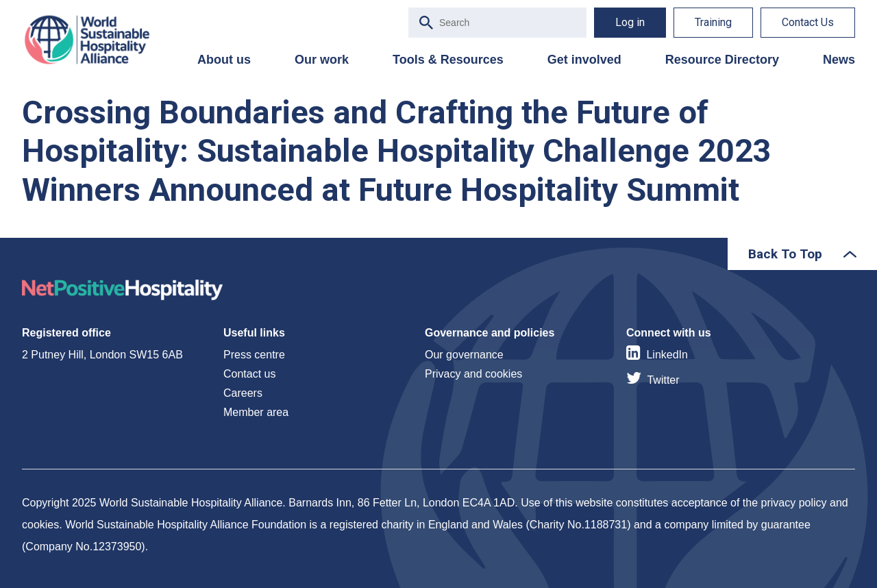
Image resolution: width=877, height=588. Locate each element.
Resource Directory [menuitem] (722, 60)
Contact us (249, 374)
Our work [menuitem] (322, 60)
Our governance (464, 355)
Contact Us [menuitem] (808, 22)
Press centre (254, 355)
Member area (256, 412)
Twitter (663, 380)
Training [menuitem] (713, 22)
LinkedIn (667, 355)
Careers (243, 393)
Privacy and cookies (473, 374)
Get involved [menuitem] (584, 60)
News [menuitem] (839, 60)
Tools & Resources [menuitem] (448, 60)
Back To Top (785, 254)
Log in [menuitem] (630, 22)
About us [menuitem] (224, 60)
